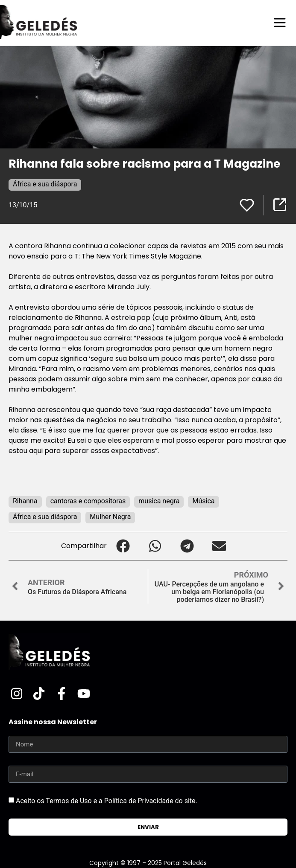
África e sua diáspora (45, 184)
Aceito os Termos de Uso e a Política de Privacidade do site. (107, 801)
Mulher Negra (110, 517)
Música (203, 501)
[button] (123, 546)
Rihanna (25, 501)
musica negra (159, 501)
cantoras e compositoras (88, 501)
